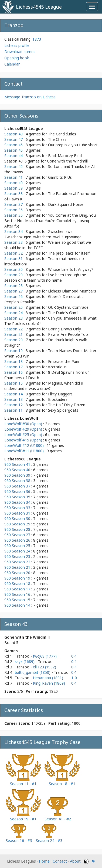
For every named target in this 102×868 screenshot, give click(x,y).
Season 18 (13, 361)
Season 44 (13, 156)
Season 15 (13, 383)
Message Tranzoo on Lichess (30, 97)
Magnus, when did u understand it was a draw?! (44, 386)
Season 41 (13, 177)
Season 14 (13, 394)
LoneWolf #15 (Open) (23, 440)
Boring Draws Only (64, 329)
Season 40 (13, 183)
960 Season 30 (17, 518)
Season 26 (13, 296)
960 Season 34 (17, 502)
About (75, 861)
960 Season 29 (17, 524)
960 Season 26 (17, 540)
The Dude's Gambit (65, 313)
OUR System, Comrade (68, 307)
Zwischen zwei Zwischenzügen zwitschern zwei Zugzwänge (43, 234)
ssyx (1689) (25, 661)
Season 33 (13, 242)
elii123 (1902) (45, 667)
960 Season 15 (17, 600)
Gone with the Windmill (67, 161)
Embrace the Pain (64, 361)
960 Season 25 (17, 546)
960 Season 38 (17, 481)
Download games (20, 52)
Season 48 (13, 134)
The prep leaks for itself (69, 253)
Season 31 (13, 259)
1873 (37, 39)
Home (44, 861)
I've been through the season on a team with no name (45, 277)
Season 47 (13, 139)
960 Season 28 (17, 529)
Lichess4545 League (39, 7)
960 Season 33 (17, 508)
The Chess (57, 139)
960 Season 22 (17, 562)
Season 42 (13, 166)
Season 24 (13, 313)
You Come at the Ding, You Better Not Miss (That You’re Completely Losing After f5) (50, 221)
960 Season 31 (17, 513)
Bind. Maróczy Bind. (65, 156)
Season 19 (13, 351)
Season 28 (13, 286)
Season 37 (13, 204)
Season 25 (13, 307)
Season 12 (13, 405)
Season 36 (13, 210)
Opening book (17, 58)
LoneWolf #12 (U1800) (24, 445)
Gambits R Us (60, 177)
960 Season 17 (17, 589)
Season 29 (13, 275)
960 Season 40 (17, 470)
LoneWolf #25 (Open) (23, 435)
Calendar (12, 64)
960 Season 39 (17, 475)
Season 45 (13, 150)
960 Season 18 (17, 583)
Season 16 (13, 372)
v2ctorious (57, 367)
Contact (60, 861)
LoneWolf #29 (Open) (23, 429)
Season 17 (13, 367)
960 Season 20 (17, 573)
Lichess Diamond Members (72, 291)
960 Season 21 (17, 567)
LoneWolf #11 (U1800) (24, 451)
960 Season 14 (17, 605)
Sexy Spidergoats (63, 410)
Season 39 (13, 188)
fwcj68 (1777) (45, 656)
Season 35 (13, 215)
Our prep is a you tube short (73, 145)
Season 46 (13, 145)
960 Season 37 (17, 486)
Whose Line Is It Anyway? (71, 269)
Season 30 (13, 269)
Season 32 (13, 253)
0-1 (74, 656)
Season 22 (13, 329)
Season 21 (13, 334)
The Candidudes (62, 134)
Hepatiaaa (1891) (48, 678)
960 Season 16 (17, 594)
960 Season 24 (17, 551)
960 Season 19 (17, 578)
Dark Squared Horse (66, 204)
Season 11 (13, 410)
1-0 (74, 678)
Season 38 (13, 194)
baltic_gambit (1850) (33, 672)
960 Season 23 (17, 556)
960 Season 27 (17, 535)
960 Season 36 (17, 491)
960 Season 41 (17, 464)
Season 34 (13, 231)
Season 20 (13, 340)
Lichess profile (17, 45)
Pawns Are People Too (68, 334)
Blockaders (58, 399)
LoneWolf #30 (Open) (23, 424)
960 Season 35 (17, 497)
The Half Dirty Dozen (67, 405)
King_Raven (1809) (49, 683)
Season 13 (13, 399)
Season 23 (13, 318)
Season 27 (13, 291)
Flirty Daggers (60, 394)
